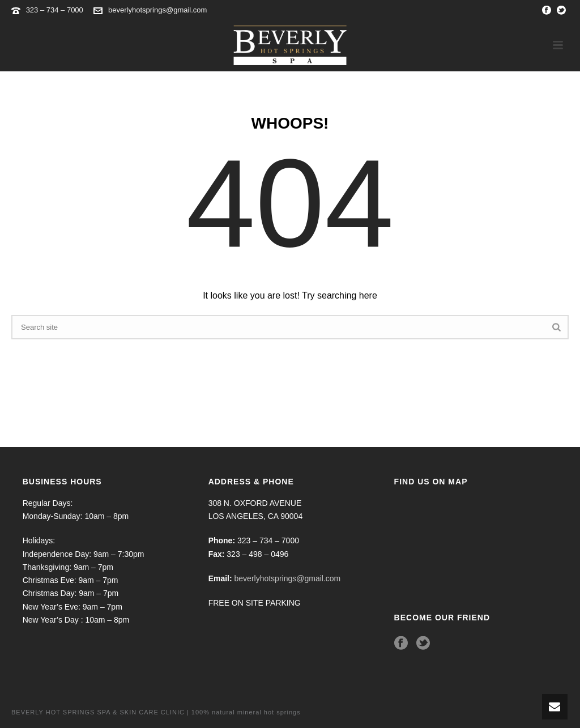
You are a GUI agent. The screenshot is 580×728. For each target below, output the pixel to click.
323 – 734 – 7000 (56, 10)
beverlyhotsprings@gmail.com (157, 10)
